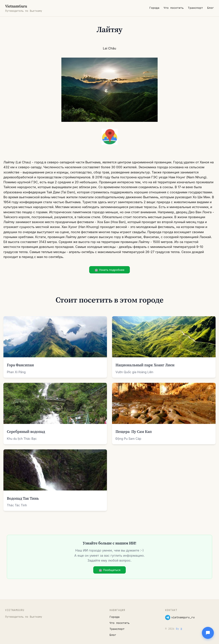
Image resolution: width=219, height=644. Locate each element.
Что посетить (174, 8)
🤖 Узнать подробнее (109, 270)
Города (154, 8)
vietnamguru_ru (180, 617)
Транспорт (195, 8)
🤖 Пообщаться (109, 570)
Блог (211, 8)
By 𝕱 (179, 629)
